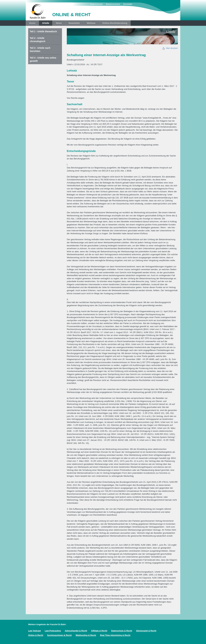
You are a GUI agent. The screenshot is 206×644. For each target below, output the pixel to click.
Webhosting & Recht (86, 635)
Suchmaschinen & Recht (59, 635)
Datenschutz (113, 4)
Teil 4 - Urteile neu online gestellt (43, 59)
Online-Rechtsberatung (115, 23)
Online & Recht (36, 635)
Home (32, 23)
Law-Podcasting (53, 631)
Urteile (46, 23)
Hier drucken (170, 48)
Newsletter (74, 23)
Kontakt (128, 4)
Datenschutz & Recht (122, 631)
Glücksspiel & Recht (146, 631)
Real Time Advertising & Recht (115, 635)
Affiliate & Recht (99, 631)
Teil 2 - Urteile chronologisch (37, 40)
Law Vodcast (35, 631)
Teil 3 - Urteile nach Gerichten (40, 50)
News (59, 23)
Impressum (96, 4)
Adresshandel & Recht (76, 631)
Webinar (91, 23)
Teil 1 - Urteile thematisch (43, 31)
